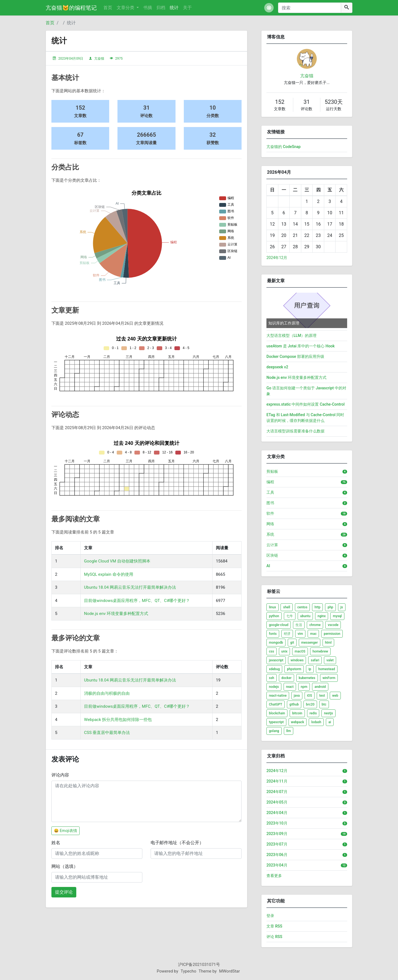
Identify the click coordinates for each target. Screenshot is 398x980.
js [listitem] (342, 607)
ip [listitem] (310, 669)
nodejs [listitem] (274, 687)
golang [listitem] (274, 731)
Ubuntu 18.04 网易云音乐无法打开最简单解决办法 (130, 587)
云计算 (272, 545)
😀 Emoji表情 (66, 831)
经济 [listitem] (287, 634)
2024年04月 (277, 813)
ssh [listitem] (272, 678)
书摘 (148, 8)
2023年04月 (277, 865)
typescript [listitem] (276, 722)
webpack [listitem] (298, 722)
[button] (269, 8)
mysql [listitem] (337, 616)
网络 (270, 524)
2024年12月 (277, 258)
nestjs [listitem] (328, 713)
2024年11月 (277, 781)
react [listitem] (290, 687)
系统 (270, 534)
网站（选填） (65, 866)
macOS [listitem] (300, 651)
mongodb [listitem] (276, 643)
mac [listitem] (313, 634)
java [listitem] (297, 696)
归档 (161, 8)
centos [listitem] (302, 607)
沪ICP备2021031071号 (199, 965)
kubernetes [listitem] (307, 678)
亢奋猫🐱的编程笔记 (71, 8)
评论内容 (60, 775)
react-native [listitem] (278, 696)
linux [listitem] (273, 607)
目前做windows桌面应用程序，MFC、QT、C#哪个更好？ (137, 601)
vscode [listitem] (333, 625)
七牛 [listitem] (290, 616)
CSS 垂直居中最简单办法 (107, 733)
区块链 (272, 555)
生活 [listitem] (299, 625)
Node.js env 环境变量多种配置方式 (116, 614)
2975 (119, 59)
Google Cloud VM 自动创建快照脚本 (117, 561)
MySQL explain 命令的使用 (109, 574)
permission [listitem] (332, 634)
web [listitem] (335, 696)
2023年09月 (277, 834)
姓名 (56, 843)
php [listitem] (330, 607)
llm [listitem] (289, 731)
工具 (270, 492)
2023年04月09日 (71, 59)
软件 (270, 513)
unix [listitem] (284, 651)
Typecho (189, 971)
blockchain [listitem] (277, 713)
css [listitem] (272, 651)
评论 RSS (274, 937)
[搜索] (310, 8)
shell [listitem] (286, 607)
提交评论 (64, 892)
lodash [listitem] (316, 722)
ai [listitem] (330, 722)
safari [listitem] (315, 660)
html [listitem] (328, 643)
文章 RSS (274, 926)
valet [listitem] (330, 660)
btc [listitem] (324, 704)
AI (268, 566)
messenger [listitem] (310, 643)
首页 (108, 8)
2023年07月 (277, 844)
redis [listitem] (313, 713)
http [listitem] (317, 607)
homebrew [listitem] (320, 651)
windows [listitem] (297, 660)
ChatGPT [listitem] (276, 704)
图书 (270, 503)
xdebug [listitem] (274, 669)
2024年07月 (277, 792)
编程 (270, 482)
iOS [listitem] (310, 696)
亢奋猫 (99, 59)
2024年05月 (277, 802)
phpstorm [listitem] (294, 669)
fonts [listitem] (273, 634)
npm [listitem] (304, 687)
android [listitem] (320, 687)
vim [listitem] (300, 634)
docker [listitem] (286, 678)
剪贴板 (272, 471)
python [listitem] (274, 616)
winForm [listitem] (329, 678)
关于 (187, 8)
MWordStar (230, 971)
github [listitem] (294, 704)
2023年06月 (277, 855)
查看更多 (274, 876)
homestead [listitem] (327, 669)
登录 (270, 916)
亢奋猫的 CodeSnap (284, 147)
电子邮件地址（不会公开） (177, 843)
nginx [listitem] (322, 616)
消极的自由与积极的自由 (107, 693)
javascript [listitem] (276, 660)
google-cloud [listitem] (279, 625)
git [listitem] (292, 643)
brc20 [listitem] (310, 704)
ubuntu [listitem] (305, 616)
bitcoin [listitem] (297, 713)
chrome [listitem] (315, 625)
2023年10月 (277, 823)
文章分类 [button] (126, 8)
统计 (174, 8)
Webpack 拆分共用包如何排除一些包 (118, 720)
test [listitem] (322, 696)
